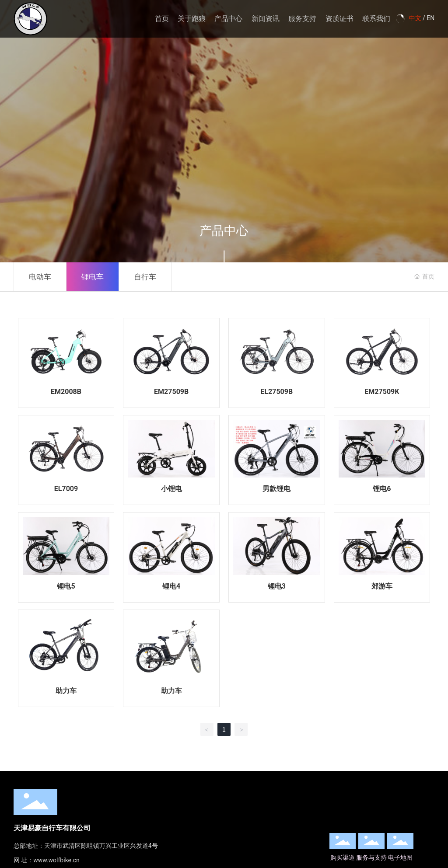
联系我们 (376, 19)
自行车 (145, 277)
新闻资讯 (266, 19)
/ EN (428, 18)
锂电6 (382, 489)
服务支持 (302, 19)
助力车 (66, 691)
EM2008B (66, 392)
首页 (162, 19)
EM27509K (382, 392)
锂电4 (171, 586)
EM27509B (171, 392)
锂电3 (277, 586)
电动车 (40, 277)
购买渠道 (343, 858)
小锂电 (171, 489)
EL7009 (66, 489)
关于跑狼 (192, 19)
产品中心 (228, 19)
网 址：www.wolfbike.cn (47, 860)
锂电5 (66, 586)
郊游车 (382, 586)
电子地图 (400, 858)
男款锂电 (276, 489)
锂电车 (93, 277)
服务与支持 (371, 858)
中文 (415, 18)
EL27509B (276, 392)
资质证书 (339, 19)
